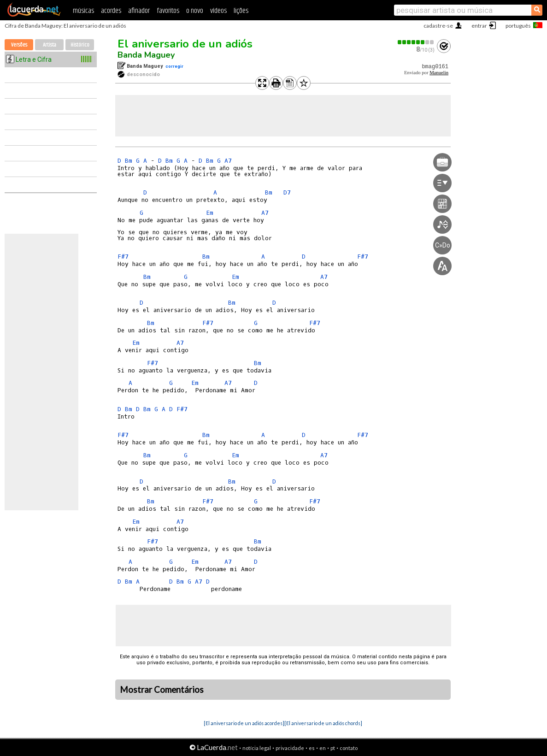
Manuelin (439, 73)
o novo (195, 11)
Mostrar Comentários (162, 690)
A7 (228, 161)
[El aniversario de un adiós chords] (323, 723)
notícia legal (257, 748)
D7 (287, 192)
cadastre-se (438, 26)
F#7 (123, 257)
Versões (19, 45)
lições (241, 11)
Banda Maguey (146, 55)
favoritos (168, 11)
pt (333, 748)
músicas (83, 11)
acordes (111, 11)
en (323, 748)
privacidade (290, 748)
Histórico (80, 45)
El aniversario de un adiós (185, 44)
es (312, 748)
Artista (50, 45)
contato (349, 748)
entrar (479, 26)
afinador (139, 11)
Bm (129, 161)
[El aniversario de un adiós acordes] (244, 723)
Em (210, 213)
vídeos (218, 11)
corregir (174, 66)
